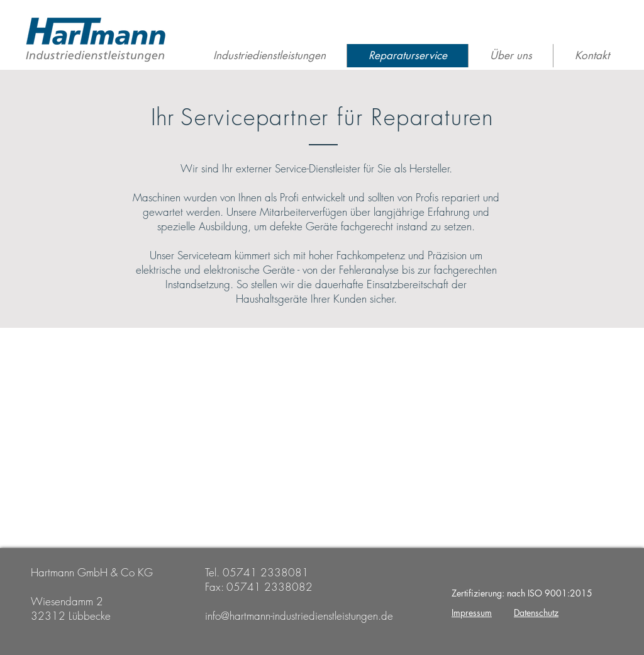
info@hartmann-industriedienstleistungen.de (299, 616)
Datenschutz (536, 613)
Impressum (472, 613)
